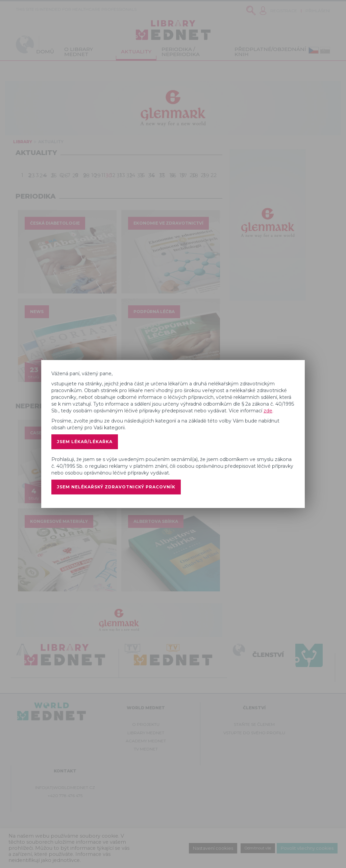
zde (268, 411)
